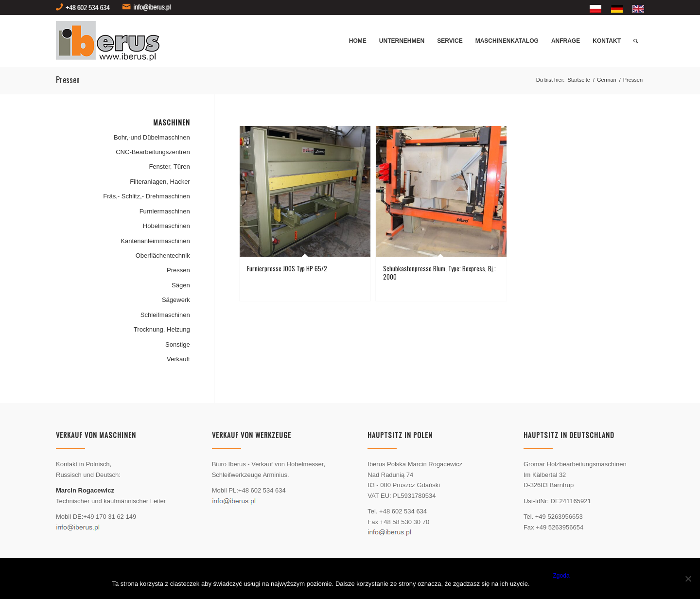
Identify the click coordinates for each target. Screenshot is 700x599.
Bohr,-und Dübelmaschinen (152, 137)
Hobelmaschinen (166, 226)
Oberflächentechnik (163, 255)
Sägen (181, 285)
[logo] (111, 41)
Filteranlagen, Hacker (160, 182)
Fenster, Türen (169, 167)
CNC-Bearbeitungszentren (153, 152)
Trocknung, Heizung (162, 329)
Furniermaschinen (165, 211)
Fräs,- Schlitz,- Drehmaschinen (146, 196)
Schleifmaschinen (165, 315)
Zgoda (561, 576)
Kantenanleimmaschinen (155, 241)
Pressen (178, 270)
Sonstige (178, 344)
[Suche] (636, 41)
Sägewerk (176, 300)
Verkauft (178, 359)
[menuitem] (595, 9)
